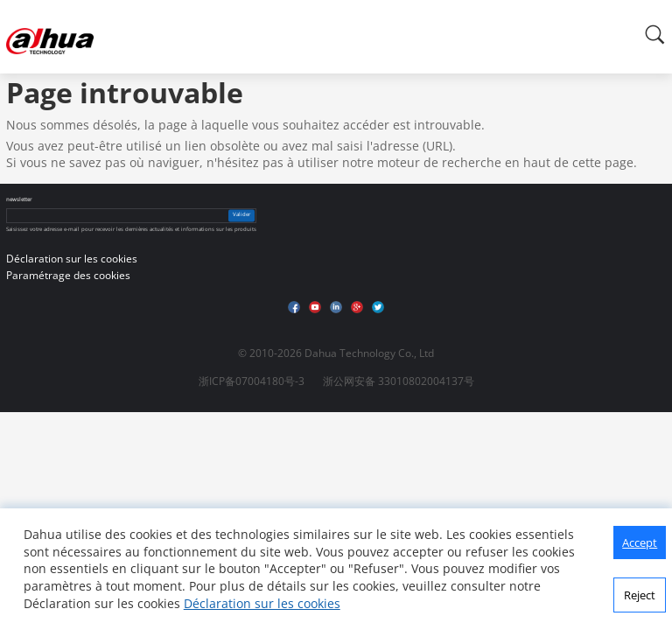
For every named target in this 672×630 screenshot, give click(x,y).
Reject (640, 595)
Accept (640, 542)
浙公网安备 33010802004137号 (399, 381)
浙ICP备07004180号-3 (252, 381)
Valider (241, 215)
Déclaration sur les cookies (262, 603)
